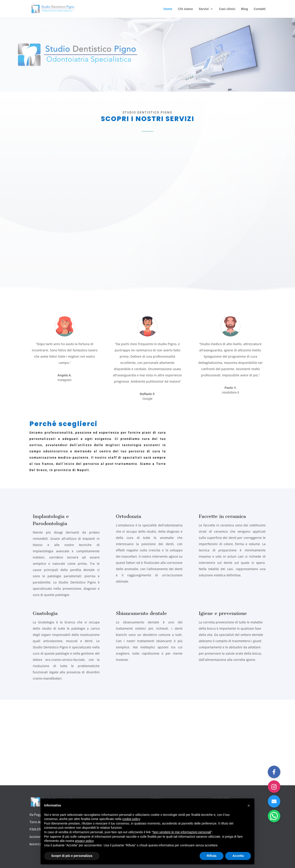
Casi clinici (227, 9)
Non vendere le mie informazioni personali (182, 832)
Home (168, 9)
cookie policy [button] (131, 819)
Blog (245, 9)
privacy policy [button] (84, 841)
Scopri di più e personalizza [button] (72, 856)
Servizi (204, 9)
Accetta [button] (238, 856)
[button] (274, 816)
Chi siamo (185, 9)
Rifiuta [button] (212, 856)
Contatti (260, 9)
